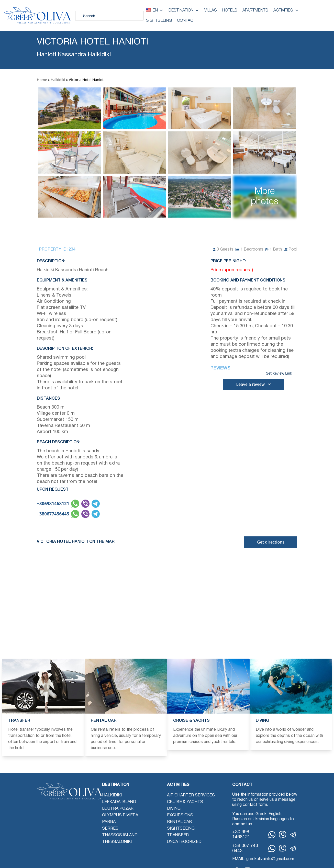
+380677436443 (53, 514)
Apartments (255, 10)
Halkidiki (58, 80)
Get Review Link (279, 373)
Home (42, 80)
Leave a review (254, 384)
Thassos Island (120, 835)
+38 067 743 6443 (245, 848)
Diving (174, 809)
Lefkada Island (119, 802)
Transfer (178, 835)
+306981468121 (53, 504)
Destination (184, 10)
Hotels (230, 10)
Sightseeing (159, 21)
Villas (211, 10)
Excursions (180, 815)
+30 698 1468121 (241, 835)
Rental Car (179, 822)
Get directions (271, 542)
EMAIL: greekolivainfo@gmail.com (263, 859)
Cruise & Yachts (185, 802)
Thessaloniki (117, 842)
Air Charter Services (191, 795)
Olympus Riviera (120, 815)
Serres (110, 829)
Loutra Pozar (118, 809)
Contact (186, 21)
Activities (286, 10)
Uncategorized (184, 842)
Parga (109, 822)
